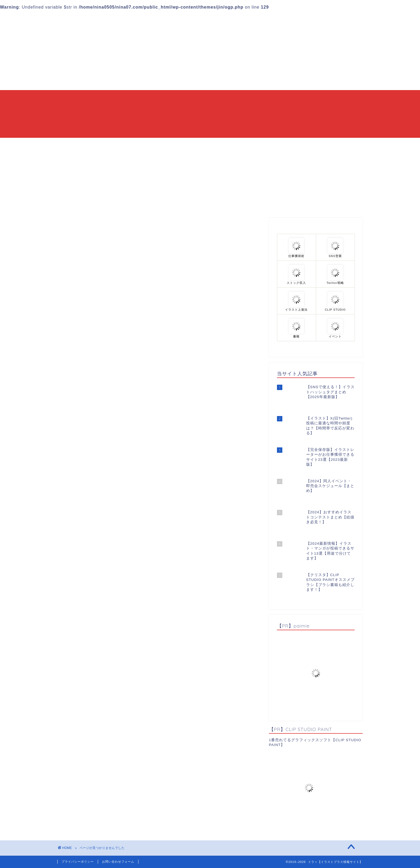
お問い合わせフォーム (118, 862)
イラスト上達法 (95, 473)
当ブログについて (181, 144)
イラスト (88, 466)
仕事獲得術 (90, 487)
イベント (88, 459)
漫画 (83, 495)
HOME (146, 144)
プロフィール (268, 144)
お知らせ (88, 452)
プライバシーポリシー (78, 862)
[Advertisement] (210, 50)
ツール (86, 481)
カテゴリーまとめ (227, 144)
